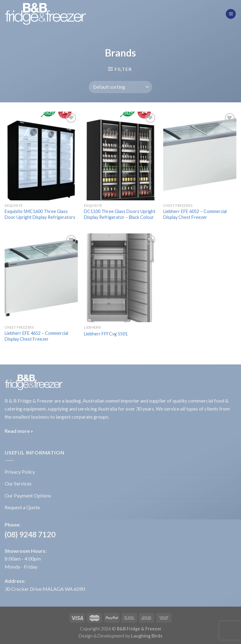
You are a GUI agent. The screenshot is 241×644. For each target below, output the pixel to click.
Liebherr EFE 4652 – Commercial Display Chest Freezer (36, 336)
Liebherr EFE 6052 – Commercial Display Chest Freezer (195, 214)
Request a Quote (22, 507)
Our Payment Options (28, 495)
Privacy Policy (20, 472)
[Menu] (231, 14)
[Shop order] (120, 87)
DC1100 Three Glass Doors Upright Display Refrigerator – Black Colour (120, 214)
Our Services (18, 483)
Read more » (19, 431)
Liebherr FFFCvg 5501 (106, 334)
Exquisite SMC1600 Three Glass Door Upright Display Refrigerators (40, 214)
